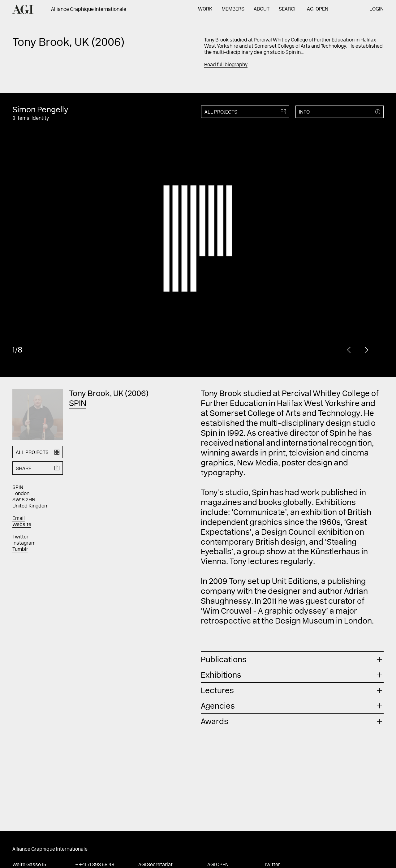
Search (288, 9)
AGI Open (318, 9)
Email (19, 519)
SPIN (78, 404)
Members (233, 9)
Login (377, 9)
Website (22, 525)
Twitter (20, 537)
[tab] (292, 659)
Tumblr (20, 550)
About (262, 9)
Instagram (24, 543)
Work (205, 9)
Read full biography (226, 65)
